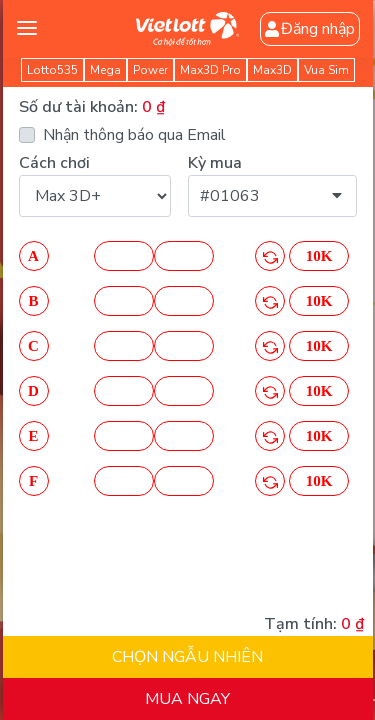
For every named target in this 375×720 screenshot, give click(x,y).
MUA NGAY (187, 699)
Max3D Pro (210, 70)
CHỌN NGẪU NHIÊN (187, 657)
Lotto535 (52, 70)
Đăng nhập (313, 29)
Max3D (272, 70)
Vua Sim (326, 70)
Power (150, 70)
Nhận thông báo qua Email (131, 135)
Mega (105, 70)
